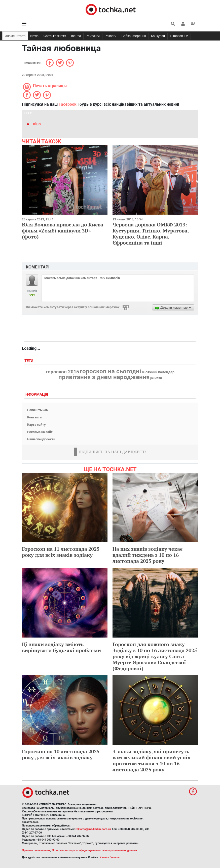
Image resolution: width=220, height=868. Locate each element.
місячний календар (158, 372)
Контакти (34, 417)
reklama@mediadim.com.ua (93, 829)
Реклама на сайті (40, 432)
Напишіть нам (38, 410)
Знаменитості (15, 36)
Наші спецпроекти (41, 439)
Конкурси (158, 36)
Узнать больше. (110, 857)
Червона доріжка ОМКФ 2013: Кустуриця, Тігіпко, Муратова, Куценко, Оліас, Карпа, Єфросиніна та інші (151, 234)
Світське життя (55, 36)
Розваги (111, 36)
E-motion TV (179, 36)
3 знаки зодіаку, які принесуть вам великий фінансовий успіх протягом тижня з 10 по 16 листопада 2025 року (151, 760)
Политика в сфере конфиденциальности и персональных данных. (95, 850)
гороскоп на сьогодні (110, 371)
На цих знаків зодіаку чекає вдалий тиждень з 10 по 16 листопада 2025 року (148, 555)
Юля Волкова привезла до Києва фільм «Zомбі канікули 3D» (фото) (63, 231)
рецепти (156, 378)
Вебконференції (134, 36)
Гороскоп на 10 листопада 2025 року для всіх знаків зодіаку (61, 754)
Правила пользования (36, 850)
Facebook (68, 104)
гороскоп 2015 (62, 372)
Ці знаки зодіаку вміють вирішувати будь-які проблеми (61, 647)
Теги (29, 361)
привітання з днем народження (104, 377)
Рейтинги (93, 36)
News (34, 36)
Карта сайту (36, 425)
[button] (183, 24)
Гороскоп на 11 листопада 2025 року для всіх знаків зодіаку (61, 552)
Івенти (76, 36)
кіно (37, 124)
